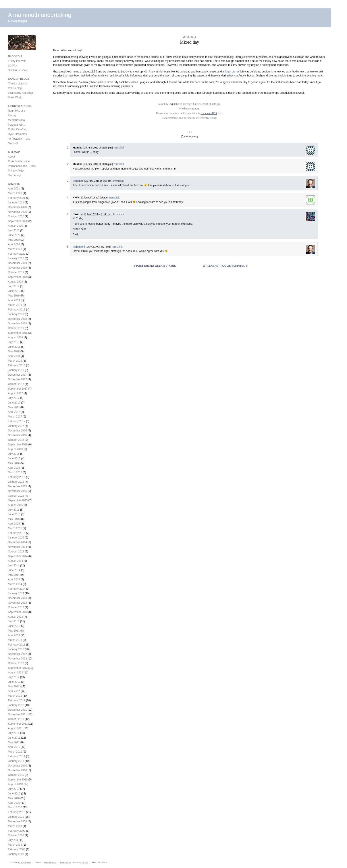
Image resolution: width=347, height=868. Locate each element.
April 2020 (14, 244)
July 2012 (14, 677)
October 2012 (16, 663)
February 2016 (17, 477)
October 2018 (16, 328)
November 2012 (17, 659)
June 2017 (14, 403)
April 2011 (14, 747)
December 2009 (17, 821)
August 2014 (15, 561)
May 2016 (14, 463)
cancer (196, 109)
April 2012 (14, 691)
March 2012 (15, 696)
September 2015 (18, 500)
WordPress (50, 862)
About (11, 157)
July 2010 (14, 789)
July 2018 (14, 342)
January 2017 (16, 426)
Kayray (12, 115)
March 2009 (15, 826)
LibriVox (13, 66)
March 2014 (15, 584)
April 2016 (14, 468)
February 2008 (17, 849)
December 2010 (17, 766)
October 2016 (16, 440)
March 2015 (15, 528)
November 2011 (17, 714)
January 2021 (16, 203)
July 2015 (14, 510)
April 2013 (14, 635)
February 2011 (17, 756)
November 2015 (17, 491)
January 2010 (16, 817)
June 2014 (14, 570)
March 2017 (15, 417)
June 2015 (14, 514)
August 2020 (15, 226)
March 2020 (15, 249)
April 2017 (14, 412)
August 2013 (15, 617)
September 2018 (18, 333)
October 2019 (16, 272)
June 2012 (14, 682)
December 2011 (17, 710)
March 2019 (15, 305)
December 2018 (17, 319)
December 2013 (17, 598)
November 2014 (17, 547)
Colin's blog (15, 88)
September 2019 (18, 277)
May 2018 (14, 351)
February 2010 (17, 812)
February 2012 (17, 700)
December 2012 (17, 654)
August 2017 (15, 393)
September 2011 (18, 724)
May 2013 (14, 631)
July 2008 (14, 840)
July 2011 (14, 733)
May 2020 (14, 240)
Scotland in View (18, 70)
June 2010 (14, 794)
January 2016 (16, 482)
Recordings (15, 175)
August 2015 (15, 505)
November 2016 (17, 435)
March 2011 (15, 752)
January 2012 (16, 705)
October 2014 (16, 552)
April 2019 (14, 300)
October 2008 (16, 835)
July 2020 (14, 230)
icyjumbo (174, 104)
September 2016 (18, 445)
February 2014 (17, 589)
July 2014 (14, 566)
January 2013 (16, 649)
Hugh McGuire (16, 111)
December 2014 (17, 542)
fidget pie (230, 72)
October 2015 (16, 496)
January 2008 (16, 854)
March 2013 (15, 640)
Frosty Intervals (17, 61)
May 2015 (14, 519)
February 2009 (17, 831)
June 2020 (14, 235)
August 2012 (15, 673)
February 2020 (17, 254)
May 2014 (14, 575)
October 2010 (16, 775)
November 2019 (17, 268)
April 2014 (14, 579)
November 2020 (17, 212)
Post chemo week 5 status (156, 266)
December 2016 (17, 431)
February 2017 (17, 421)
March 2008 (15, 845)
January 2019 (16, 314)
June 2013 (14, 626)
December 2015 (17, 486)
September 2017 (18, 389)
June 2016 (14, 458)
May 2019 (14, 296)
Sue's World (15, 98)
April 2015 (14, 524)
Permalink (119, 148)
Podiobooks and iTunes (22, 166)
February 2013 (17, 645)
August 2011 (15, 728)
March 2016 (15, 472)
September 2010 (18, 780)
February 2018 (17, 365)
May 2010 (14, 798)
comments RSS (209, 113)
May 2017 (14, 407)
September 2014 (18, 556)
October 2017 (16, 384)
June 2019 (14, 291)
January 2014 (16, 593)
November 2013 (17, 603)
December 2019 (17, 263)
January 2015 (16, 538)
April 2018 (14, 356)
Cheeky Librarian (18, 84)
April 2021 (14, 189)
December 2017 (17, 375)
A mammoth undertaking (40, 15)
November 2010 (17, 770)
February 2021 (17, 198)
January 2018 (16, 370)
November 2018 (17, 324)
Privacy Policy (16, 171)
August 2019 (15, 282)
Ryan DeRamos (17, 134)
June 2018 (14, 347)
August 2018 (15, 337)
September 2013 (18, 612)
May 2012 (14, 687)
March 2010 (15, 808)
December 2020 (17, 207)
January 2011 (16, 761)
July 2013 (14, 621)
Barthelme (66, 862)
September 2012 (18, 668)
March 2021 (15, 193)
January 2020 (16, 258)
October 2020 (16, 217)
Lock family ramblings (21, 93)
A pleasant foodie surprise (224, 266)
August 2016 (15, 449)
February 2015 (17, 533)
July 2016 (14, 454)
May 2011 (14, 742)
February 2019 (17, 310)
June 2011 (14, 738)
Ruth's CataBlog (17, 129)
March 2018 (15, 361)
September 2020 (18, 221)
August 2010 (15, 784)
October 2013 (16, 607)
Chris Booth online (19, 161)
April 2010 (14, 803)
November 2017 (17, 379)
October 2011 (16, 719)
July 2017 (14, 398)
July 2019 (14, 286)
